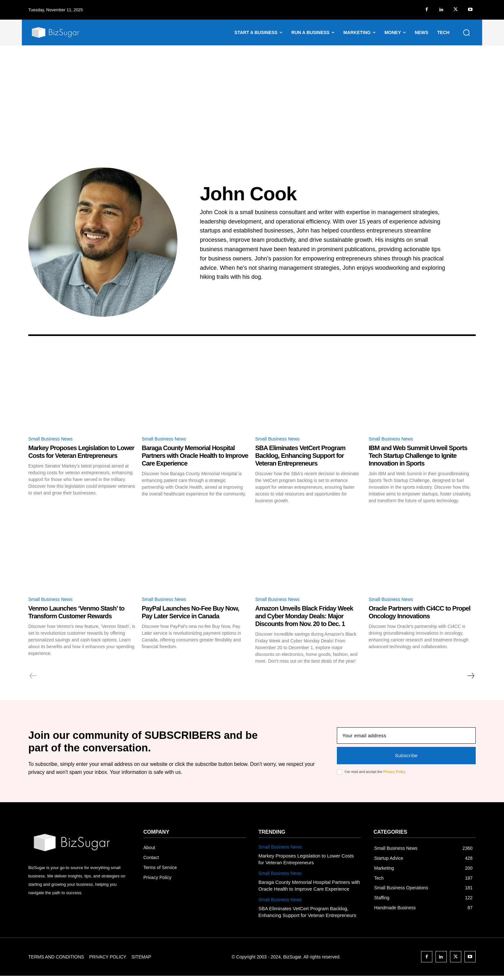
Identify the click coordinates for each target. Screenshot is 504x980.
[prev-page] (33, 677)
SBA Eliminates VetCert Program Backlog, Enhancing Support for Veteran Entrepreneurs (300, 457)
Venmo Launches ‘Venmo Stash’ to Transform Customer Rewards (76, 614)
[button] (466, 32)
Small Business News (53, 439)
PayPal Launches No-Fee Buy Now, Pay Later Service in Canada (190, 614)
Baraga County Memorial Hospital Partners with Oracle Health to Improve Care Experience (195, 457)
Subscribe (406, 759)
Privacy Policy (394, 775)
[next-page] (471, 677)
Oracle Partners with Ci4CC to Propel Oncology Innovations (419, 614)
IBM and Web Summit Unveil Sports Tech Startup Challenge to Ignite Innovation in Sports (418, 457)
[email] (406, 739)
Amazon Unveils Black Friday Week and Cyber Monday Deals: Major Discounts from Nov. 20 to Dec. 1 (304, 618)
